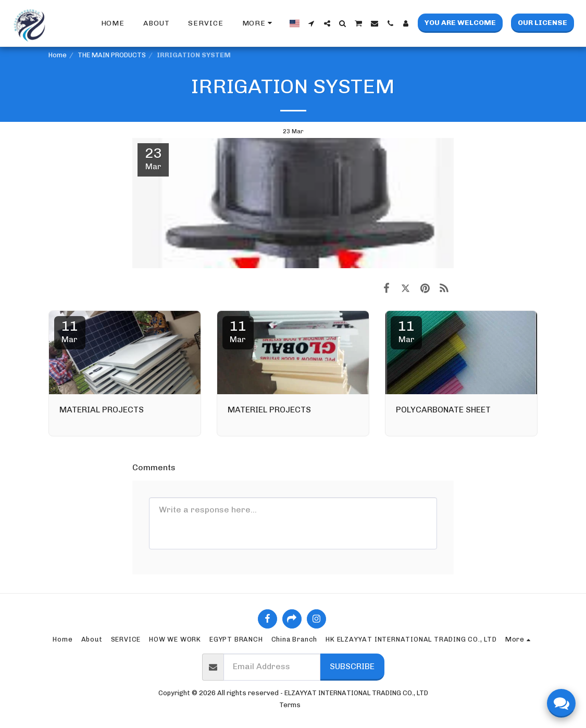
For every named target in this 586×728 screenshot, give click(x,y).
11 (70, 331)
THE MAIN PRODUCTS (112, 55)
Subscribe (352, 666)
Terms (290, 705)
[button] (311, 23)
